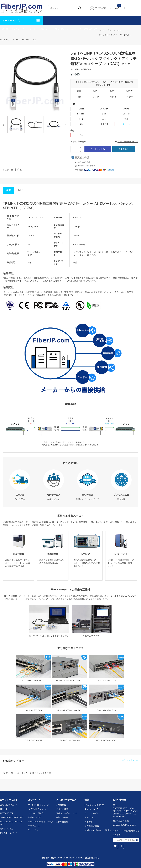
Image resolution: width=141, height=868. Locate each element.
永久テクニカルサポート (87, 166)
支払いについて (91, 809)
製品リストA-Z (35, 818)
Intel (104, 119)
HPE (81, 119)
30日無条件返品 (84, 162)
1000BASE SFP (7, 813)
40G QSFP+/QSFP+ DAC (11, 818)
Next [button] (65, 125)
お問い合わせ (45, 29)
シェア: (6, 170)
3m (81, 135)
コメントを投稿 (44, 773)
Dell (104, 114)
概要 (9, 190)
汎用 (126, 119)
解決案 (5, 29)
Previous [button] (4, 125)
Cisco (81, 109)
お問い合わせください (126, 142)
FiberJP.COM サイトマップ (41, 822)
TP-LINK (104, 124)
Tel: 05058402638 (88, 29)
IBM (81, 124)
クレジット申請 (91, 813)
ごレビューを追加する (129, 760)
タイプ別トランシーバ (38, 809)
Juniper (104, 109)
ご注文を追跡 (62, 809)
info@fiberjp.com (128, 825)
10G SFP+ (4, 809)
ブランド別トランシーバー (40, 805)
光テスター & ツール (9, 833)
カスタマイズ (18, 29)
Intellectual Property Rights (98, 830)
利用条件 (88, 822)
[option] (16, 125)
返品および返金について (67, 813)
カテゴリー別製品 (36, 813)
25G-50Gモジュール (9, 805)
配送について (90, 818)
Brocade (81, 114)
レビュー (22, 190)
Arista (126, 109)
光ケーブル (33, 830)
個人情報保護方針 (92, 826)
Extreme (127, 114)
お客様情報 (61, 805)
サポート (31, 29)
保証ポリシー (62, 818)
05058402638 (123, 821)
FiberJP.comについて (66, 29)
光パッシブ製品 (7, 829)
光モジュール (34, 826)
